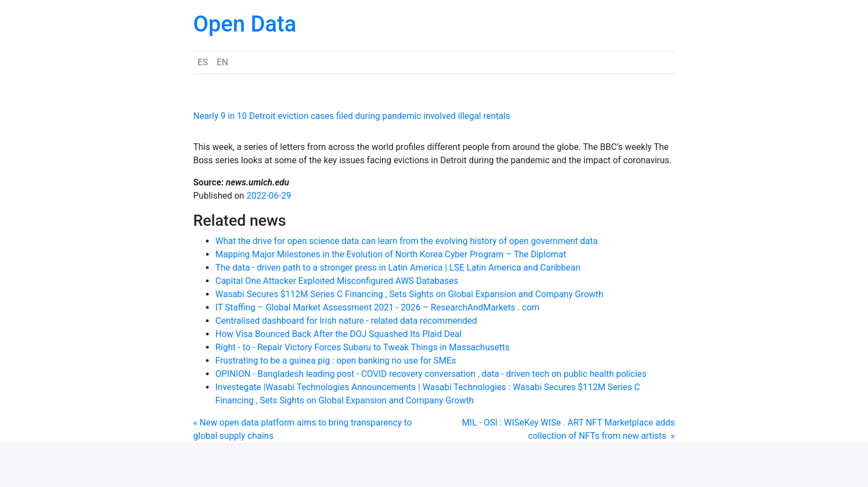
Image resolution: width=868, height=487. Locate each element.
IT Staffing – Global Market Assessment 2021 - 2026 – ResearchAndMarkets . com (377, 307)
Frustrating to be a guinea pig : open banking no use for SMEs (336, 361)
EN (223, 62)
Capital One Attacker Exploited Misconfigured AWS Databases (337, 281)
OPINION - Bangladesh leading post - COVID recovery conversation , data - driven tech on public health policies (431, 374)
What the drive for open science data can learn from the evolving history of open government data (407, 241)
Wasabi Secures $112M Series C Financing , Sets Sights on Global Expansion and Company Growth (409, 294)
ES (203, 62)
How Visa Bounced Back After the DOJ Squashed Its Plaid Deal (339, 334)
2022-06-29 (269, 196)
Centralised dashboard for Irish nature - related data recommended (346, 321)
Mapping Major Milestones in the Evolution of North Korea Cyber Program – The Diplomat (391, 254)
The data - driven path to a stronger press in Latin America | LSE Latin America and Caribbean (398, 268)
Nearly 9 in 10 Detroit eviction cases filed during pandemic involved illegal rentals (352, 116)
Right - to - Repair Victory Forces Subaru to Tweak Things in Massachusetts (362, 347)
